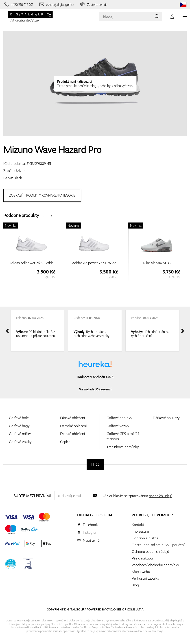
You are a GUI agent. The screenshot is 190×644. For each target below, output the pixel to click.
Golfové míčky (20, 434)
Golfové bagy (19, 426)
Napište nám (93, 540)
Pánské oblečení (72, 418)
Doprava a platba (145, 538)
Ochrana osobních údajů (150, 551)
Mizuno (22, 171)
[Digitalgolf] (95, 464)
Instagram (91, 532)
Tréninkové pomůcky (123, 447)
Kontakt (138, 525)
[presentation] (44, 215)
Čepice (65, 442)
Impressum (140, 531)
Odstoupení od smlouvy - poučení (158, 545)
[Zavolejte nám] (18, 4)
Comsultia (135, 609)
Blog (135, 585)
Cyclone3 (114, 609)
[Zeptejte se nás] (93, 4)
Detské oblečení (72, 434)
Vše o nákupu (142, 558)
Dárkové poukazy (166, 418)
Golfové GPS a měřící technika (123, 436)
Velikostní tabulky (145, 578)
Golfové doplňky (119, 418)
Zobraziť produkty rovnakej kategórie (42, 195)
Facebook (90, 525)
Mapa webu (141, 572)
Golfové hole (19, 418)
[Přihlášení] (172, 17)
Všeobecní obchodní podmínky (155, 565)
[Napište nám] (56, 4)
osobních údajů (161, 496)
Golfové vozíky (20, 442)
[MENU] (185, 17)
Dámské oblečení (73, 426)
